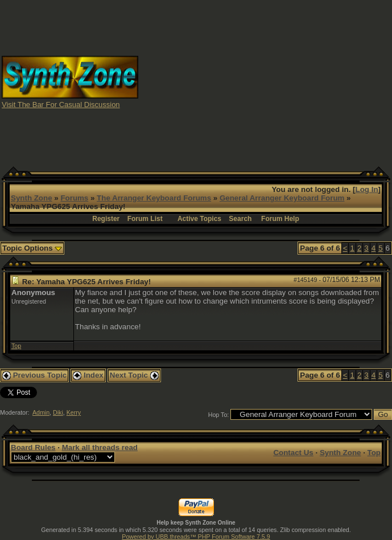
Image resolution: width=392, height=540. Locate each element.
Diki (58, 412)
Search (240, 219)
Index (88, 375)
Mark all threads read (100, 447)
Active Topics (199, 219)
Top (16, 346)
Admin (41, 412)
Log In (367, 189)
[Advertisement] (265, 81)
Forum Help (280, 219)
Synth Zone (32, 198)
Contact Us (293, 453)
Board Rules (33, 447)
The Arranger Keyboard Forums (154, 198)
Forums (74, 198)
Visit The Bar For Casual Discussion (61, 105)
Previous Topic (34, 375)
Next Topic (134, 375)
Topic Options (32, 248)
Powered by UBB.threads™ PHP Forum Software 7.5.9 (196, 537)
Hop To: (219, 415)
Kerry (74, 412)
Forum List (145, 219)
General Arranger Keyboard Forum (282, 198)
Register (106, 219)
